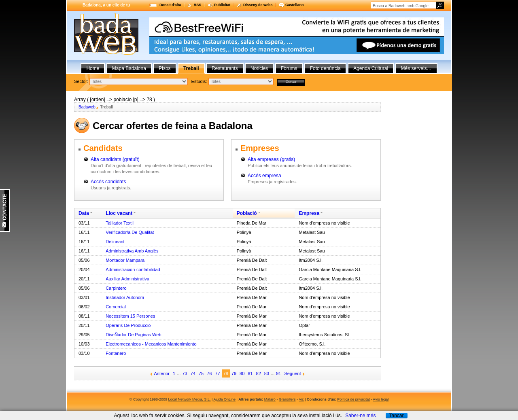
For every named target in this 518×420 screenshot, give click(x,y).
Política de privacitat (353, 399)
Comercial (116, 307)
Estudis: (199, 81)
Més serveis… (416, 68)
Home (93, 68)
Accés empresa (264, 176)
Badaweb (87, 107)
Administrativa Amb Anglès (132, 251)
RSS (198, 5)
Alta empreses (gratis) (271, 159)
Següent (293, 373)
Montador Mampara (125, 260)
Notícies (259, 68)
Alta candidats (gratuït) (115, 159)
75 (201, 373)
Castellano (295, 5)
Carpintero (116, 288)
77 (217, 373)
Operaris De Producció (128, 325)
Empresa (309, 213)
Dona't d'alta (170, 5)
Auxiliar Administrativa (127, 279)
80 (242, 373)
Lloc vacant (119, 213)
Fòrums (289, 68)
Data (84, 213)
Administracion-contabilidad (133, 269)
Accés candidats (108, 182)
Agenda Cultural (371, 68)
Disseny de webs (258, 5)
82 (259, 373)
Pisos (165, 68)
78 (226, 373)
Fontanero (116, 353)
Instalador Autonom (125, 297)
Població (247, 213)
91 (278, 373)
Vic (301, 399)
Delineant (115, 242)
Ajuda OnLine (224, 399)
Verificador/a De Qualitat (130, 232)
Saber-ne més (360, 416)
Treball (191, 68)
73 (185, 373)
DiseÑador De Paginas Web (133, 335)
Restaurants (225, 68)
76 (209, 373)
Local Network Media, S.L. (190, 399)
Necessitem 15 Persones (130, 316)
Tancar (396, 416)
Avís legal (381, 399)
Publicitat (222, 5)
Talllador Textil (120, 223)
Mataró (270, 399)
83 (267, 373)
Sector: (81, 81)
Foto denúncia (325, 68)
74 (193, 373)
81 (250, 373)
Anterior (162, 373)
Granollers (287, 399)
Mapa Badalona (129, 68)
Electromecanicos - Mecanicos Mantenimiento (151, 344)
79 (234, 373)
